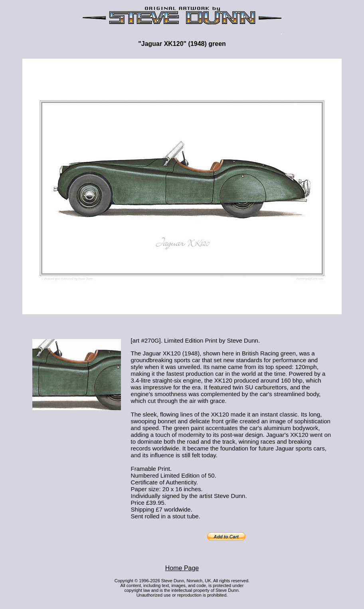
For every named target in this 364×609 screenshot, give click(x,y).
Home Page (182, 568)
